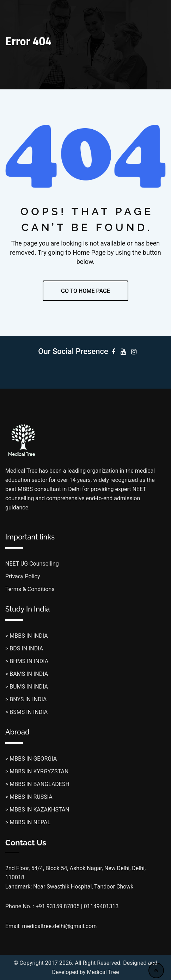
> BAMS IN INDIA (27, 674)
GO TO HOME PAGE (85, 291)
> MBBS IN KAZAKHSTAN (37, 810)
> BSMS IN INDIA (26, 712)
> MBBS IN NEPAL (28, 822)
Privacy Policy (23, 576)
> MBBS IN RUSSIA (29, 797)
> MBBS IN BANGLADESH (37, 784)
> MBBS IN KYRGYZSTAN (37, 771)
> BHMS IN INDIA (27, 661)
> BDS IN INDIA (24, 648)
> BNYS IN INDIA (26, 699)
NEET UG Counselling (32, 564)
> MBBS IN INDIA (27, 636)
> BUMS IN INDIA (27, 687)
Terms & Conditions (30, 589)
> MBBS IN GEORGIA (31, 759)
